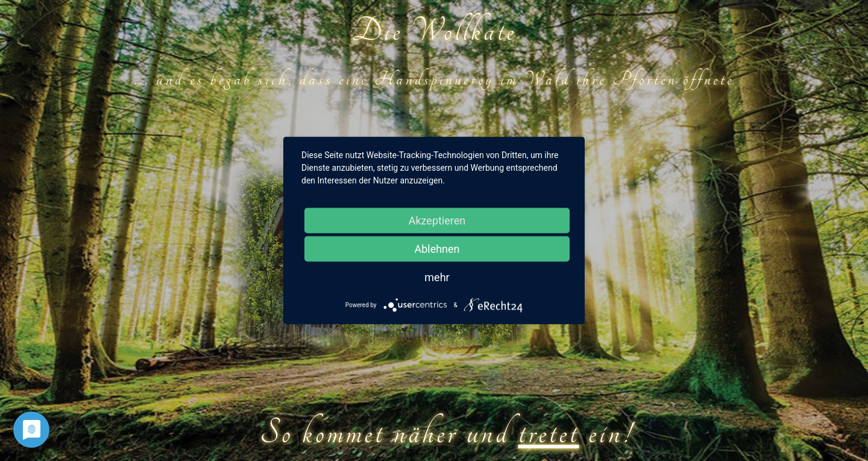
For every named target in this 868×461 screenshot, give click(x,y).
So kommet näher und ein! (446, 433)
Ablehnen (437, 249)
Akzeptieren (437, 221)
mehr (437, 277)
